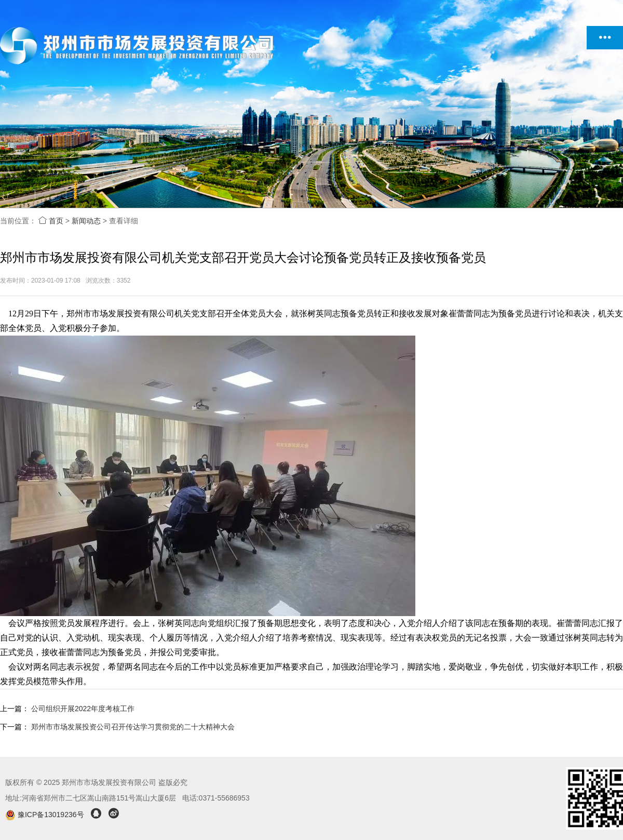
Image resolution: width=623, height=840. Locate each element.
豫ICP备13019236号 (45, 815)
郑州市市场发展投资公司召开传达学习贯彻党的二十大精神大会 (133, 727)
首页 (51, 221)
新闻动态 (86, 221)
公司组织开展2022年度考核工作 (83, 709)
